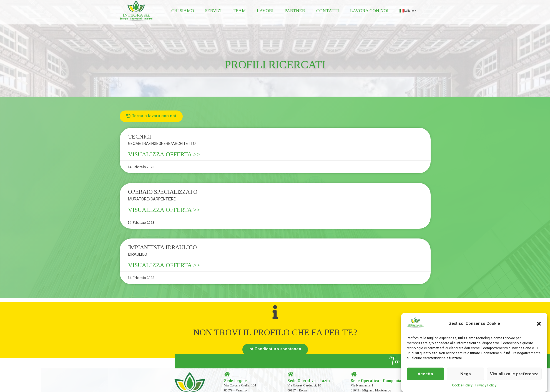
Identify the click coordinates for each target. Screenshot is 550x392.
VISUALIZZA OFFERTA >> (164, 154)
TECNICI (140, 136)
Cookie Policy (462, 385)
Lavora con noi (369, 11)
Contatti (328, 11)
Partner (295, 11)
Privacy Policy (486, 385)
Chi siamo (183, 11)
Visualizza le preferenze (514, 374)
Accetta (425, 374)
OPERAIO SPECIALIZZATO (163, 192)
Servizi (213, 11)
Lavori (265, 11)
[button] (539, 324)
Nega (466, 374)
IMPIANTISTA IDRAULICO (162, 247)
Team (239, 11)
